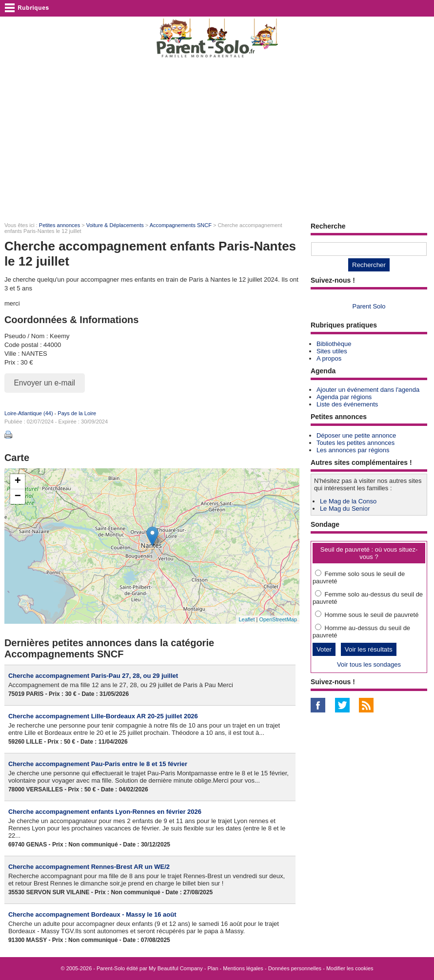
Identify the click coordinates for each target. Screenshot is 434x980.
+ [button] (18, 481)
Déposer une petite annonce (356, 435)
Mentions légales (243, 968)
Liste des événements (347, 404)
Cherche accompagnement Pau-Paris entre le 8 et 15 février (98, 764)
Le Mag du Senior (345, 509)
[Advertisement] (217, 139)
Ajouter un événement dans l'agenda (368, 390)
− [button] (18, 497)
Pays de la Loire (77, 413)
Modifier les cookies (350, 968)
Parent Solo (369, 306)
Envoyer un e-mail (44, 383)
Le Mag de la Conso (348, 501)
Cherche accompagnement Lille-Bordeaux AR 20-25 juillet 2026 (103, 716)
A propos (329, 358)
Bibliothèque (334, 344)
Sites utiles (332, 351)
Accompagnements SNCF (181, 225)
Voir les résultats (369, 649)
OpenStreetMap (278, 619)
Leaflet (247, 619)
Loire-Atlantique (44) (29, 413)
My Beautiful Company (176, 968)
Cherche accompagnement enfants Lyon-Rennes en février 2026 (105, 812)
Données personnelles (295, 968)
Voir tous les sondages (369, 664)
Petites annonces (59, 225)
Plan (213, 968)
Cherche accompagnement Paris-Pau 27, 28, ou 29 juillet (93, 676)
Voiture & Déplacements (115, 225)
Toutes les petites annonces (355, 443)
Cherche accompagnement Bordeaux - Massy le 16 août (92, 914)
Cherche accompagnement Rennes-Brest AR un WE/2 (89, 867)
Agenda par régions (344, 397)
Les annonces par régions (353, 450)
